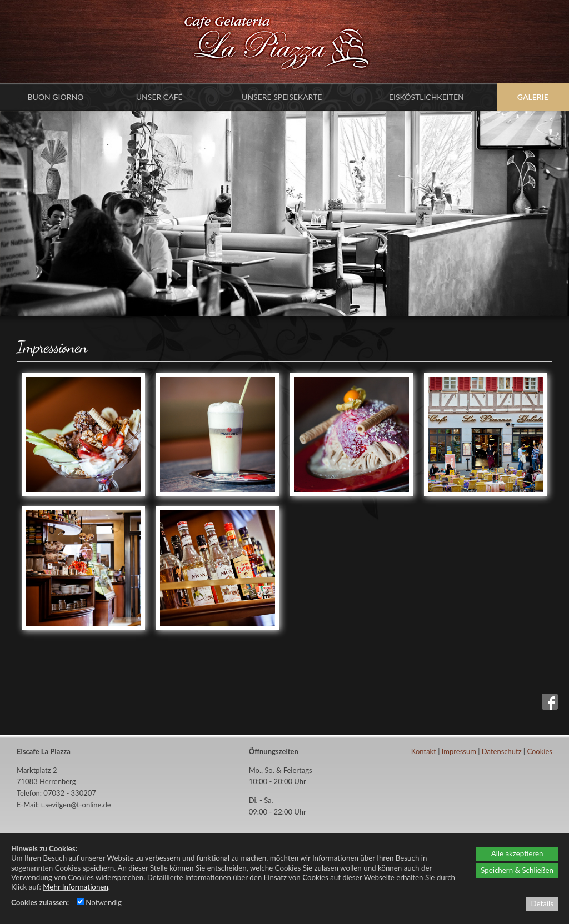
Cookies (540, 751)
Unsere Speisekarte (282, 97)
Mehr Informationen (76, 887)
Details (542, 903)
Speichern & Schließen (517, 870)
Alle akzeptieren (517, 853)
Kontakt (424, 751)
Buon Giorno (56, 97)
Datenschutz (502, 751)
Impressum (459, 751)
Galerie (533, 97)
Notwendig (99, 902)
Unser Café (159, 97)
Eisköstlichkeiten (426, 97)
